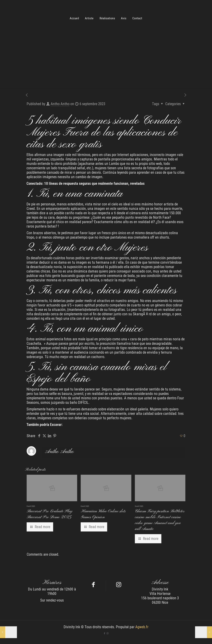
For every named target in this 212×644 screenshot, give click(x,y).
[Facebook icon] (104, 633)
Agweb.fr (142, 627)
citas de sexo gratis (64, 145)
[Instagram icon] (108, 633)
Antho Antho (60, 104)
